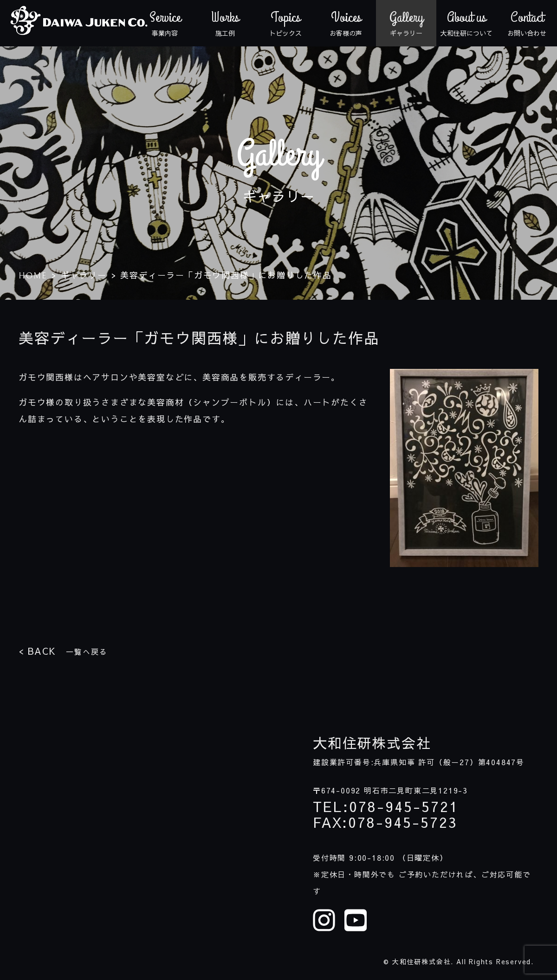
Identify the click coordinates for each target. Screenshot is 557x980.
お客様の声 (346, 23)
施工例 (225, 23)
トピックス (285, 23)
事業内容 (165, 23)
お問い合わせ (527, 23)
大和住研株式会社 (372, 743)
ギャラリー (406, 23)
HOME (33, 276)
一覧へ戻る (63, 651)
